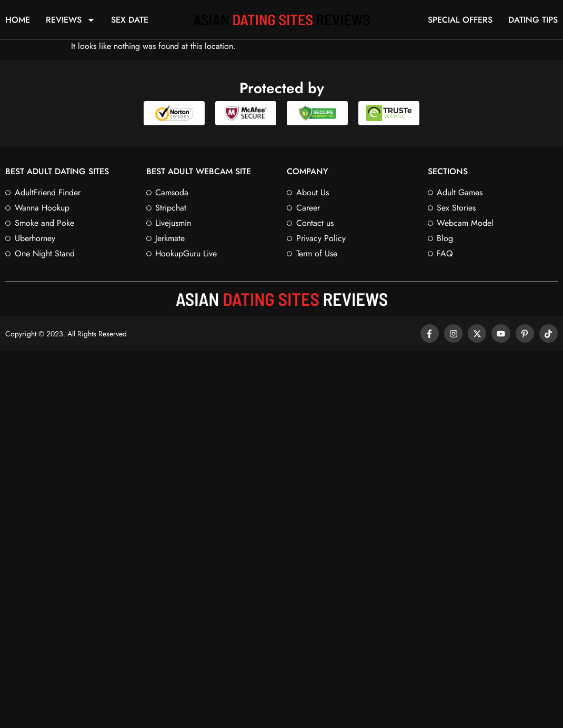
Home (18, 20)
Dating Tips (533, 20)
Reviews (71, 20)
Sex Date (130, 20)
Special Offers (460, 20)
